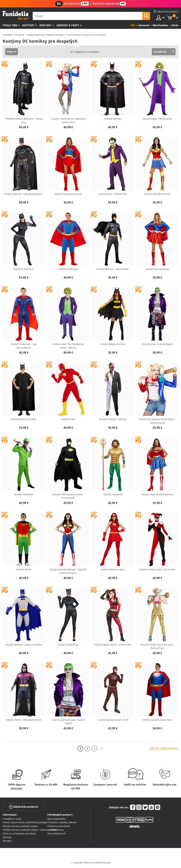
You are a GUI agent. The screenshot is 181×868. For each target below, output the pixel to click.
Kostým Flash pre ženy (113, 569)
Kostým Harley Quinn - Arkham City (113, 645)
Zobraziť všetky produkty (164, 748)
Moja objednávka (56, 819)
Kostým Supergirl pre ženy (68, 194)
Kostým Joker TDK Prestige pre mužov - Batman (68, 346)
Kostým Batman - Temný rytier (113, 269)
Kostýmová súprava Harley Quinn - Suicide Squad (157, 421)
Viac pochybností (56, 833)
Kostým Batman (113, 119)
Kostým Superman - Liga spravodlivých (24, 346)
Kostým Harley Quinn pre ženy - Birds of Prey (157, 646)
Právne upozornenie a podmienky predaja (25, 822)
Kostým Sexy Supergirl (157, 269)
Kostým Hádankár (24, 494)
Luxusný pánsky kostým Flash (113, 720)
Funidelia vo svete (12, 819)
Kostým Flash (68, 419)
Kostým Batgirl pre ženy (113, 344)
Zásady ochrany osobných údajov (20, 826)
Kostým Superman (68, 269)
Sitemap (7, 837)
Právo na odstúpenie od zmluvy (19, 833)
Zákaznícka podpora (24, 807)
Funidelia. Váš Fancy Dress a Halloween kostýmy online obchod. (15, 16)
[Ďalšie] (101, 748)
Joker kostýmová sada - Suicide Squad (68, 722)
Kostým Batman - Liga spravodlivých (24, 194)
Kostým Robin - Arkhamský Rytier (24, 720)
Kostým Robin (24, 569)
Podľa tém (10, 25)
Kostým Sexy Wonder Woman (157, 494)
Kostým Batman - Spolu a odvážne (24, 645)
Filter (10, 52)
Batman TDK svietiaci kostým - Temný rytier (68, 496)
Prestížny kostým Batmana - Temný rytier (24, 120)
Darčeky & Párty (68, 25)
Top (133, 25)
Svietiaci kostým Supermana (157, 720)
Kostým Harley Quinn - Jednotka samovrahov (68, 120)
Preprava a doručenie (59, 826)
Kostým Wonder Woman (157, 194)
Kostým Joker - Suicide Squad (157, 344)
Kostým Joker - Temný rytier (157, 119)
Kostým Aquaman (113, 494)
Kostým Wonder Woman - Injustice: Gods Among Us (68, 571)
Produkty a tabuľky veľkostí (62, 822)
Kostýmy (28, 25)
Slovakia (7, 841)
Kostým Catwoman (24, 269)
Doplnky (45, 25)
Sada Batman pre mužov (24, 419)
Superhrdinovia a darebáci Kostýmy (46, 35)
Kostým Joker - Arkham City (113, 194)
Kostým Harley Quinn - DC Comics (157, 569)
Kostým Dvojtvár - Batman (113, 419)
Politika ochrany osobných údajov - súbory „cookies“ (30, 830)
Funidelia (7, 35)
